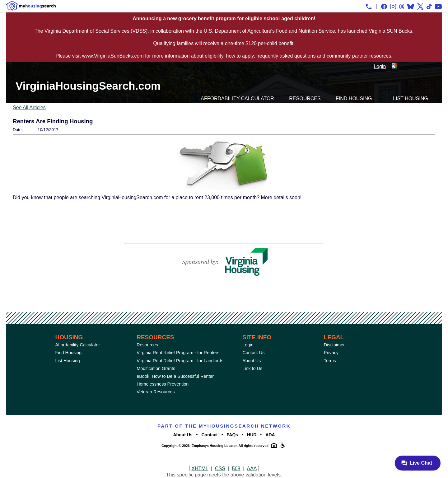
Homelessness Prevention (163, 384)
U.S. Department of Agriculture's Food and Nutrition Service (269, 31)
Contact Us (253, 353)
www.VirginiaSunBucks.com (113, 56)
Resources (305, 98)
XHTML (200, 469)
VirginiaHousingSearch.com (88, 86)
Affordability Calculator (237, 98)
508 (236, 469)
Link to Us (252, 368)
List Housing (411, 98)
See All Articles (29, 108)
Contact (210, 435)
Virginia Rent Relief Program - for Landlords (180, 361)
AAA (252, 469)
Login (380, 66)
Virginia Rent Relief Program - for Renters (178, 353)
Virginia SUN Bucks (390, 31)
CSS (220, 469)
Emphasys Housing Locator (214, 446)
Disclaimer (334, 345)
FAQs (233, 435)
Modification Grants (156, 368)
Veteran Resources (156, 392)
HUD (252, 435)
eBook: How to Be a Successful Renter (175, 376)
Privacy (331, 353)
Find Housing (354, 98)
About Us (252, 361)
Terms (330, 361)
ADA (270, 435)
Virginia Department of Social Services (87, 31)
